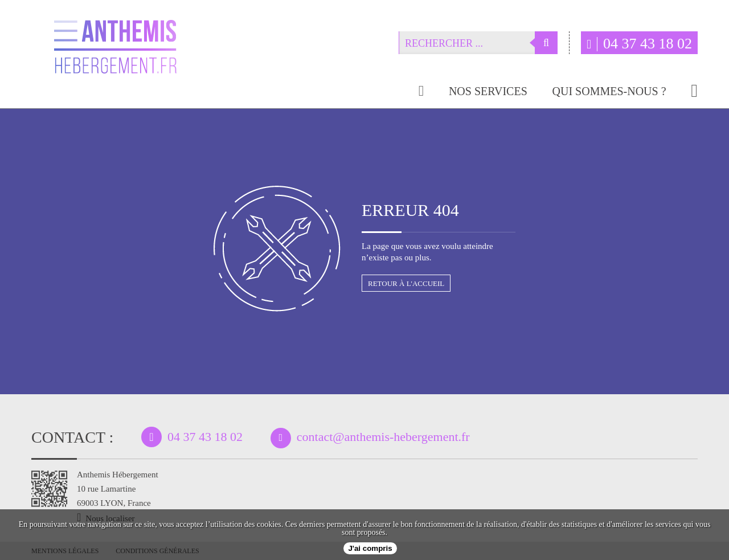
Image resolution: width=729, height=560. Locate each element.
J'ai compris (370, 548)
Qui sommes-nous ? (609, 91)
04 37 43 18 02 (639, 44)
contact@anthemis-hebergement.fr (383, 437)
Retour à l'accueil (406, 283)
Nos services (488, 91)
